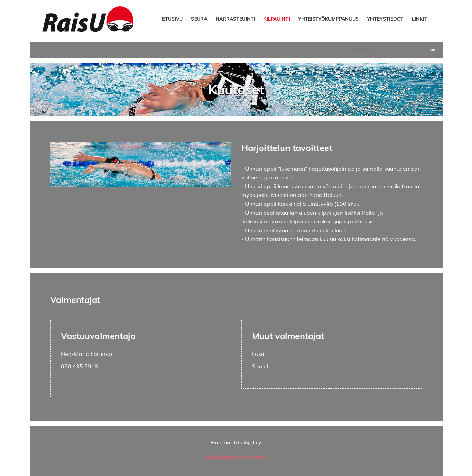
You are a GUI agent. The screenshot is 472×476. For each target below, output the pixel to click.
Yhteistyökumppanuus (328, 19)
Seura (199, 19)
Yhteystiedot (385, 19)
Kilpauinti (277, 19)
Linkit (419, 19)
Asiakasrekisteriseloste (236, 457)
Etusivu (172, 19)
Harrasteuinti (235, 19)
